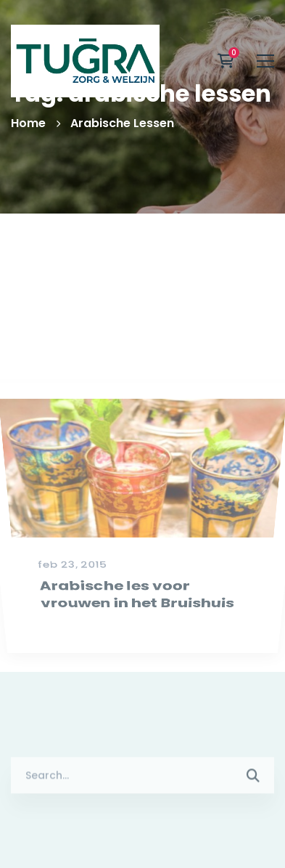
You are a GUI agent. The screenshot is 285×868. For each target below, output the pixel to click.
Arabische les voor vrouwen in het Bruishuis (136, 622)
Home (28, 123)
